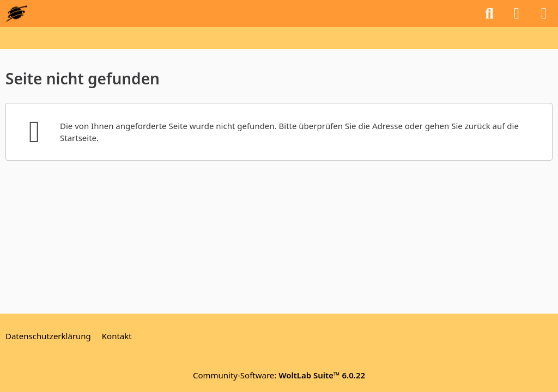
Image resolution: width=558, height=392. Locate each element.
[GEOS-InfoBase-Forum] (17, 14)
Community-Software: (279, 375)
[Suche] (489, 14)
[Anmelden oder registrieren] (517, 14)
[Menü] (544, 14)
